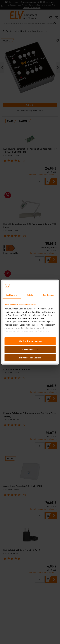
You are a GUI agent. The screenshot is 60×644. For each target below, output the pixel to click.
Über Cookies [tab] (48, 295)
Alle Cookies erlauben (30, 341)
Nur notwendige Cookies (30, 358)
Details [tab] (30, 295)
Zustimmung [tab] (12, 295)
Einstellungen (30, 350)
